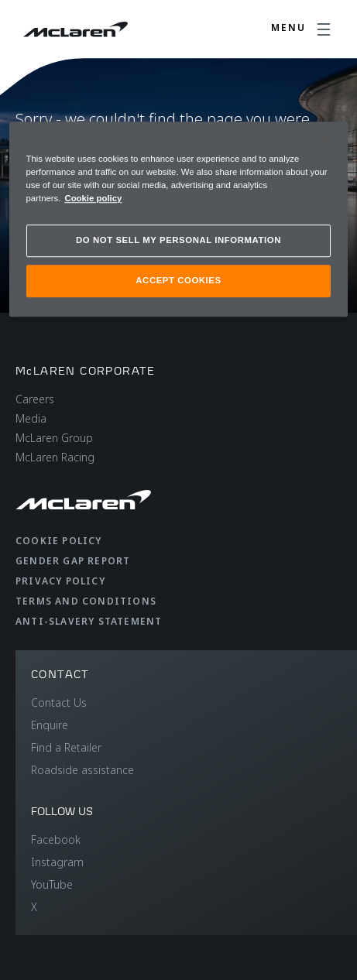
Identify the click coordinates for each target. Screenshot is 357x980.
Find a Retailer (66, 747)
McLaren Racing (55, 457)
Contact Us (59, 702)
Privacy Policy (60, 581)
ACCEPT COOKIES (178, 280)
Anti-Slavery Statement (89, 621)
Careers (35, 399)
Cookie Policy (59, 541)
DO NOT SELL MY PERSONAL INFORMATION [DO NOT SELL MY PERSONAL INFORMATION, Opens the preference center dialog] (178, 240)
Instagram (57, 862)
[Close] (326, 140)
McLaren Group (54, 438)
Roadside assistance (82, 770)
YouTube (52, 884)
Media (31, 418)
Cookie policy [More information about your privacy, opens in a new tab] (93, 198)
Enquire (50, 725)
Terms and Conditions (86, 601)
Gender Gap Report (73, 561)
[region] (179, 219)
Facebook (56, 840)
